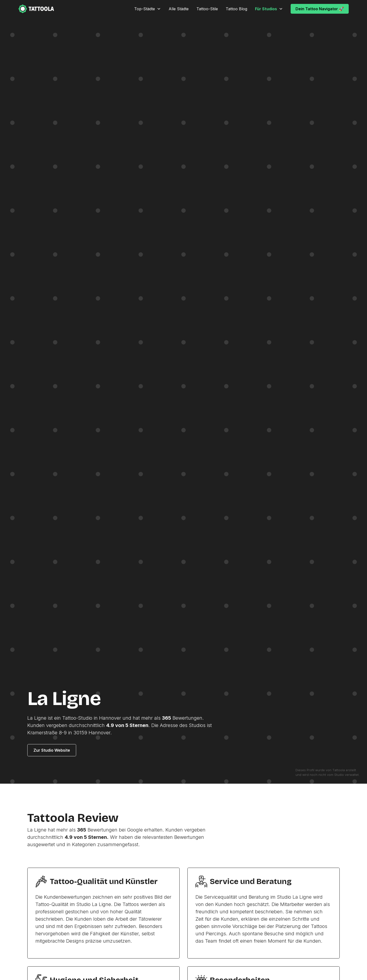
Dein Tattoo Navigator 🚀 (320, 9)
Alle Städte (179, 9)
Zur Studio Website (52, 750)
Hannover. (100, 733)
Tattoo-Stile (207, 9)
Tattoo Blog (236, 9)
